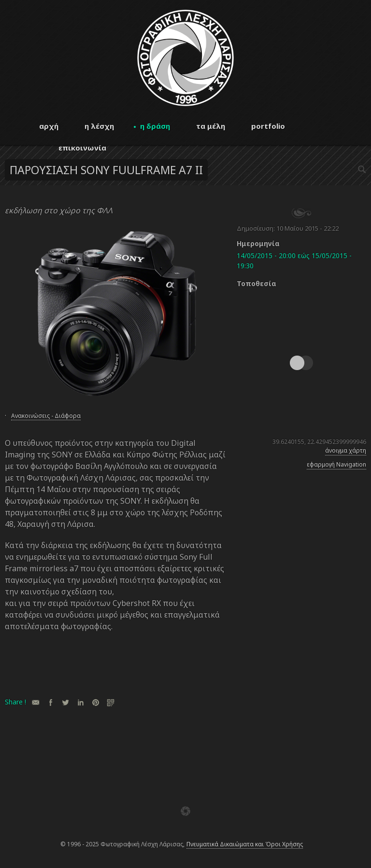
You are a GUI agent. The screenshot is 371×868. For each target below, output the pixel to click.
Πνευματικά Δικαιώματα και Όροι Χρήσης (245, 844)
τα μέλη (211, 126)
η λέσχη (99, 126)
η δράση (155, 126)
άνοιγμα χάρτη (346, 450)
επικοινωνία (82, 148)
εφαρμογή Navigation (336, 464)
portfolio (268, 126)
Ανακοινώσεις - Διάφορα (46, 416)
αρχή (49, 126)
